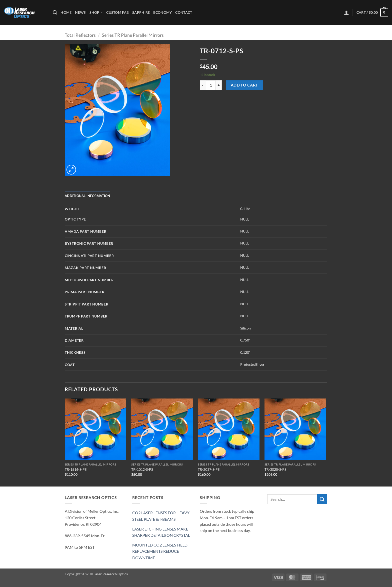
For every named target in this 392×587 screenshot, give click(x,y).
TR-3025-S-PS (275, 469)
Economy (162, 12)
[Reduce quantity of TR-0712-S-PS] (203, 85)
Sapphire (141, 12)
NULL (245, 219)
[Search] (55, 13)
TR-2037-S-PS (209, 469)
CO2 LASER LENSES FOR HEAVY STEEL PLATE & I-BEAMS (161, 516)
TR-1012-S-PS (142, 469)
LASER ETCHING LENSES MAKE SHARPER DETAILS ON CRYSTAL (161, 532)
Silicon (245, 328)
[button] (346, 12)
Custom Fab (117, 12)
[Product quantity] (211, 85)
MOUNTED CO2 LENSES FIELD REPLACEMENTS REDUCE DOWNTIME (160, 551)
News (80, 12)
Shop (96, 12)
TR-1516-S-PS (76, 469)
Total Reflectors (80, 35)
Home (66, 12)
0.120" (245, 352)
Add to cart (244, 85)
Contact (184, 12)
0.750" (245, 340)
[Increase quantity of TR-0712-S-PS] (219, 85)
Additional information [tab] (87, 196)
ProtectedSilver (252, 364)
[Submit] (322, 499)
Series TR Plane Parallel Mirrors (133, 35)
